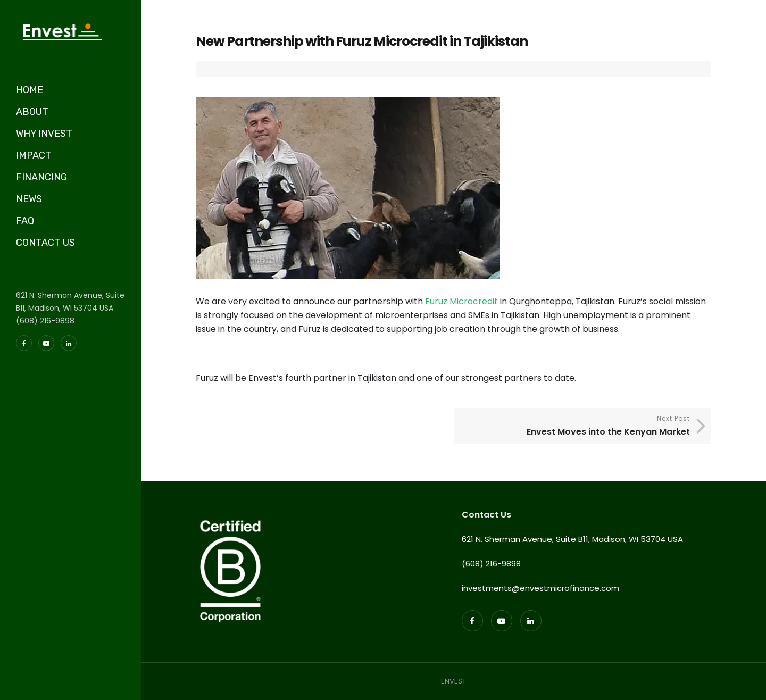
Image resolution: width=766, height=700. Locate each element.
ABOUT (32, 112)
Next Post (574, 426)
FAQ (25, 221)
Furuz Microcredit (463, 301)
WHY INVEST (44, 134)
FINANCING (41, 177)
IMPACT (34, 155)
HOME (30, 90)
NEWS (29, 199)
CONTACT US (45, 243)
